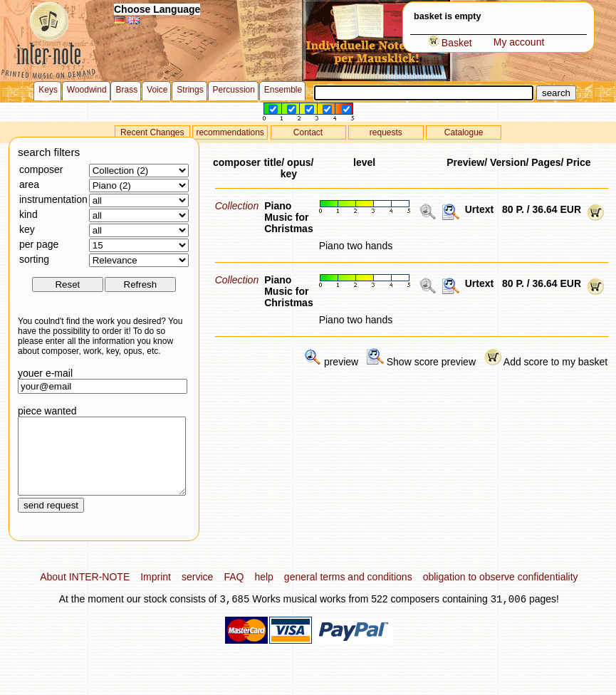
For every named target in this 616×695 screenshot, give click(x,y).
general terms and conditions (348, 592)
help (263, 592)
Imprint (156, 592)
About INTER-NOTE (85, 592)
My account (519, 42)
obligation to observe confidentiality (501, 592)
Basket (450, 43)
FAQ (234, 592)
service (197, 592)
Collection (237, 206)
